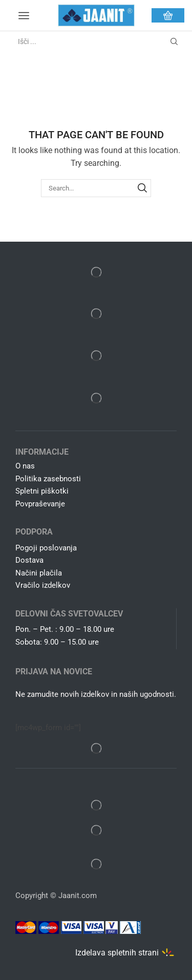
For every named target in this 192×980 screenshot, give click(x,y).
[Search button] (174, 41)
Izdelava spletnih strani (117, 953)
